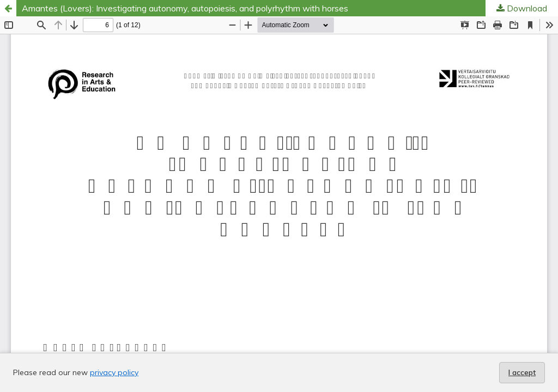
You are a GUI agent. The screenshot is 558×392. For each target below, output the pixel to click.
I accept (522, 372)
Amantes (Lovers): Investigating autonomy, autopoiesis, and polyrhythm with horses (185, 8)
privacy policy (114, 372)
